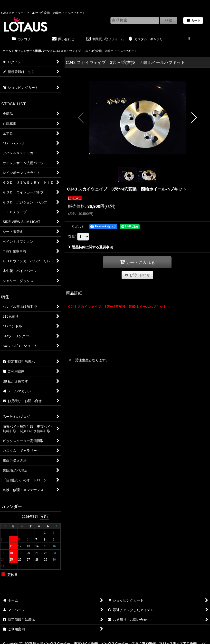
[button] (189, 40)
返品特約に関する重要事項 (91, 247)
